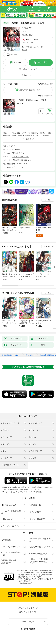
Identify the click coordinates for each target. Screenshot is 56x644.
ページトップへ (28, 622)
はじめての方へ (10, 505)
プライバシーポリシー (11, 547)
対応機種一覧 (35, 505)
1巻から (40, 96)
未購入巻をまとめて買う (30, 90)
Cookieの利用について (39, 554)
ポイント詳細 (28, 42)
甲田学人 (25, 28)
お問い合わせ (7, 519)
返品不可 (25, 50)
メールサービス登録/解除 (11, 512)
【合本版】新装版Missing (22, 160)
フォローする (30, 28)
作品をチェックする (30, 69)
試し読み (14, 54)
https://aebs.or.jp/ (25, 583)
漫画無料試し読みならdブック (12, 355)
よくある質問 (35, 512)
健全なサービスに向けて (40, 547)
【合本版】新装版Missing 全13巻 (31, 100)
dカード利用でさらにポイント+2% (33, 47)
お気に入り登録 (47, 84)
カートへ (17, 62)
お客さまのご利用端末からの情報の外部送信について (40, 562)
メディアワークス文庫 (20, 157)
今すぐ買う (43, 62)
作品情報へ (27, 75)
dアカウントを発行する (28, 608)
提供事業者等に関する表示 (40, 540)
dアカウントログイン (11, 526)
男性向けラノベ (18, 153)
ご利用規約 (6, 540)
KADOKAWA (15, 150)
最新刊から (49, 96)
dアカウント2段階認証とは (11, 554)
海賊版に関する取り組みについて (11, 562)
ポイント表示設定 (37, 519)
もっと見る (47, 200)
